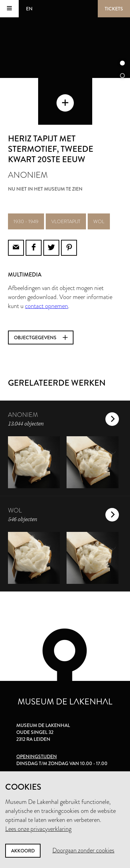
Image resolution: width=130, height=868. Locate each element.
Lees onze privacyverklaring (38, 829)
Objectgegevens (41, 337)
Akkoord (23, 851)
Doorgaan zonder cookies (83, 850)
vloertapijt (66, 221)
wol (99, 221)
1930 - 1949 (26, 221)
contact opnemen (46, 306)
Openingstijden (37, 756)
